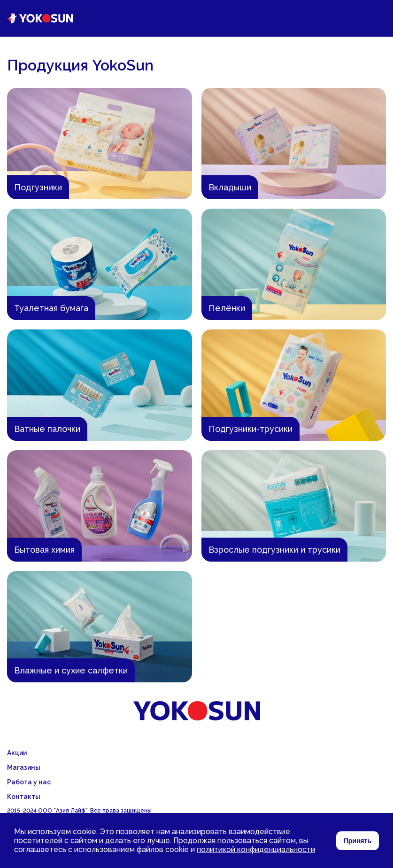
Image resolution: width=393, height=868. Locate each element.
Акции (17, 753)
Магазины (24, 767)
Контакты (24, 797)
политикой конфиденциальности (256, 849)
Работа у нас (29, 782)
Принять (358, 841)
